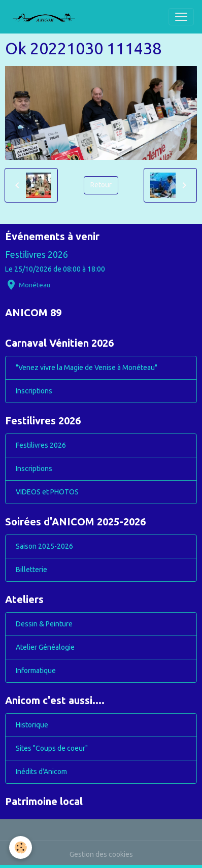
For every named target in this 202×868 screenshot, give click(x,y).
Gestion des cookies (101, 854)
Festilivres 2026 (37, 255)
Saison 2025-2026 (44, 546)
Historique (32, 725)
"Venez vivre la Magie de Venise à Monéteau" (87, 368)
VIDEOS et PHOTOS (47, 492)
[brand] (48, 17)
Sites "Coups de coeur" (52, 748)
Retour (101, 185)
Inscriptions (34, 391)
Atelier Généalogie (45, 647)
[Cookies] (21, 847)
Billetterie (31, 570)
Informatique (36, 671)
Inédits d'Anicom (41, 772)
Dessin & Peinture (44, 624)
